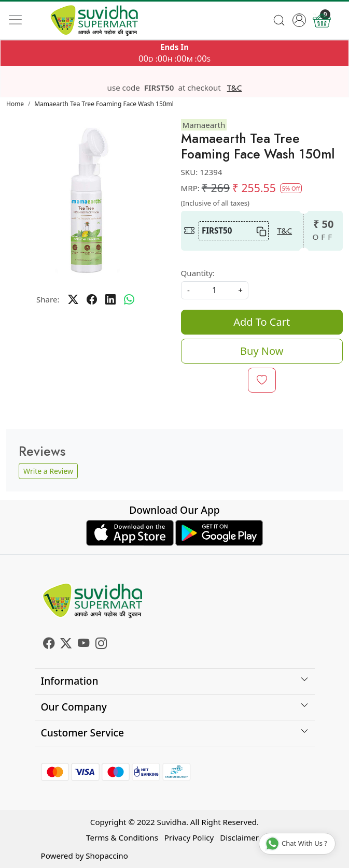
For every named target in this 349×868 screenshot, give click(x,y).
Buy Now (262, 351)
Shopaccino (107, 856)
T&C (235, 88)
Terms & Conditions (122, 837)
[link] (279, 20)
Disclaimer (239, 837)
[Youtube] (83, 644)
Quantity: (198, 273)
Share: (48, 299)
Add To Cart (262, 322)
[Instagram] (101, 644)
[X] (66, 644)
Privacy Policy (189, 837)
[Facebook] (49, 644)
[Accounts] (299, 20)
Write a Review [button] (48, 471)
